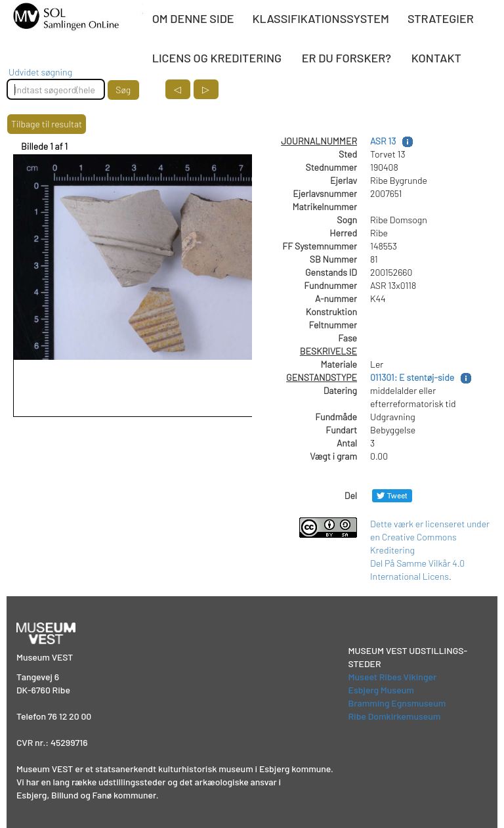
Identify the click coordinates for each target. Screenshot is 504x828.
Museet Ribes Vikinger (393, 677)
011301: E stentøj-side (412, 377)
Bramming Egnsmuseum (397, 703)
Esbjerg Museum (381, 690)
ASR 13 (383, 141)
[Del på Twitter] (392, 495)
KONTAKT (436, 58)
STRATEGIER (441, 18)
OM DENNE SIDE (193, 18)
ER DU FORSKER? (346, 58)
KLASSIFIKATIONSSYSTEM (321, 18)
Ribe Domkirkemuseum (395, 716)
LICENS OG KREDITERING (217, 58)
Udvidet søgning (40, 72)
